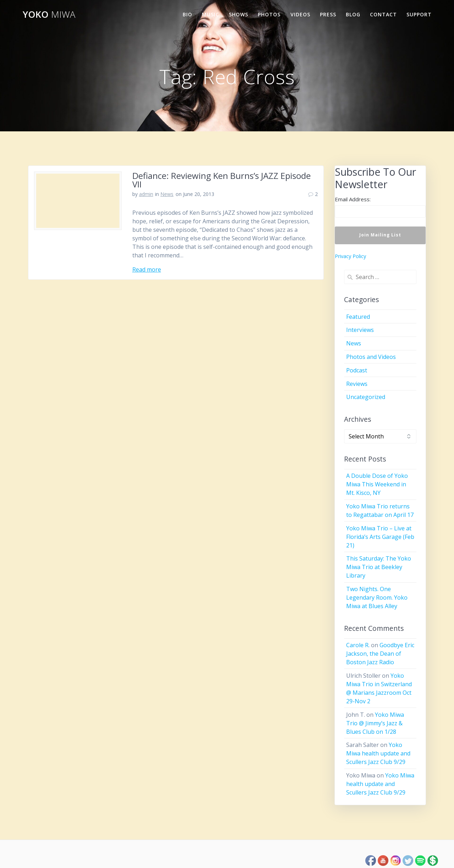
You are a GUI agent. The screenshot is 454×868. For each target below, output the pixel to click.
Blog (353, 14)
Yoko (49, 15)
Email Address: (353, 199)
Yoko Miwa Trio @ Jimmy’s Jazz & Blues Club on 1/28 (375, 723)
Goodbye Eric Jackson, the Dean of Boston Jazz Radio (380, 654)
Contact (383, 14)
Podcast (357, 370)
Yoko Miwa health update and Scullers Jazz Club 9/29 (378, 753)
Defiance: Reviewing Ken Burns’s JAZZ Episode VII (222, 180)
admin (146, 194)
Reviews (357, 384)
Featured (358, 317)
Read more (147, 269)
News (167, 194)
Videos (300, 14)
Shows (239, 14)
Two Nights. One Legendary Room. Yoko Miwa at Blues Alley (377, 597)
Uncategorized (366, 397)
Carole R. (358, 645)
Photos (269, 14)
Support (419, 14)
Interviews (360, 330)
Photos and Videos (371, 357)
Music (211, 14)
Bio (187, 14)
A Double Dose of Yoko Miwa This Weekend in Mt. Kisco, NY (377, 484)
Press (328, 14)
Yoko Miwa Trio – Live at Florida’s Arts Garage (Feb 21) (380, 537)
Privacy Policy (350, 256)
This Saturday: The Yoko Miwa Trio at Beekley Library (379, 567)
